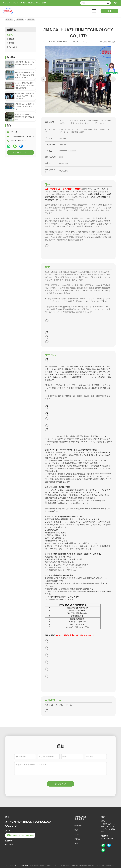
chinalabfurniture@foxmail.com (23, 136)
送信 (76, 843)
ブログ (77, 834)
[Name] (108, 3)
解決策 (77, 839)
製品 (76, 830)
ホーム (9, 20)
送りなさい (60, 784)
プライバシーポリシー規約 (15, 865)
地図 (27, 865)
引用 (109, 11)
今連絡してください (20, 152)
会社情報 (20, 20)
